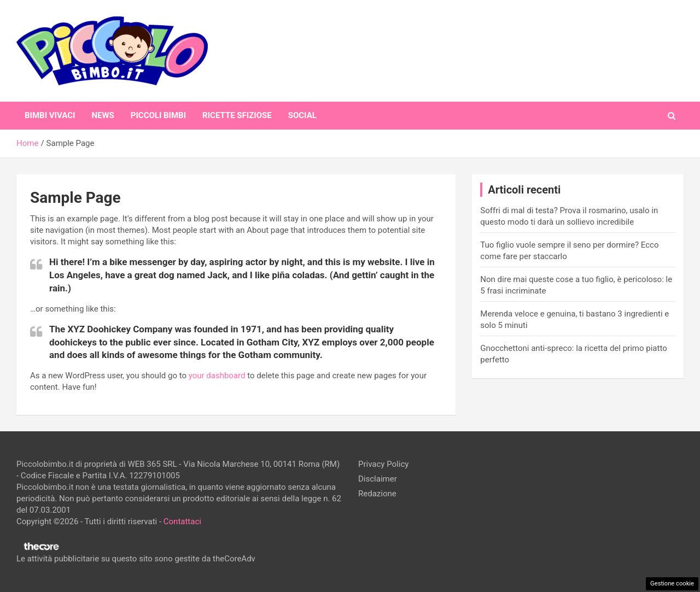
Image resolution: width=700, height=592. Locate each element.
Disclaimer (378, 479)
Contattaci (182, 521)
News (103, 115)
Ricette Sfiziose (237, 115)
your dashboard (217, 376)
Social (302, 115)
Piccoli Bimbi (158, 115)
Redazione (377, 494)
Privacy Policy (383, 464)
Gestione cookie (672, 584)
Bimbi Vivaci (50, 115)
